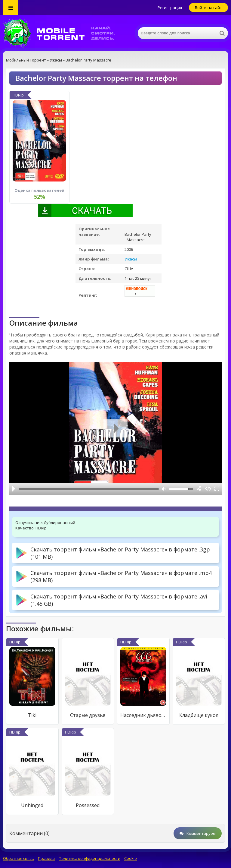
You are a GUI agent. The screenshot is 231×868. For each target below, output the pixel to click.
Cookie (131, 858)
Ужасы (131, 259)
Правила (46, 858)
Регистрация (170, 8)
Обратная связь (18, 858)
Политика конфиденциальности (89, 858)
